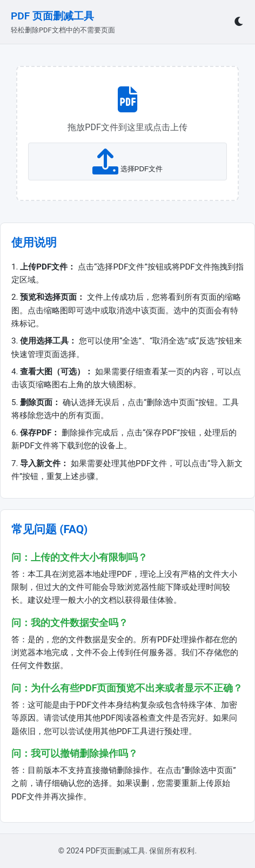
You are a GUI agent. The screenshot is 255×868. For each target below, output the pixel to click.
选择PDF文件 (127, 162)
